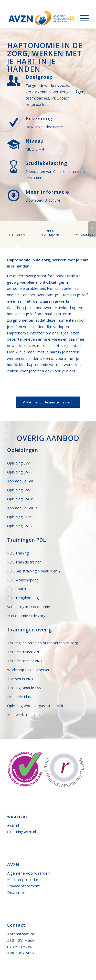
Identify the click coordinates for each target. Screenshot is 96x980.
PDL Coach (17, 589)
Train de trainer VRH (24, 652)
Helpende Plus (19, 697)
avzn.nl (13, 825)
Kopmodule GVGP (22, 508)
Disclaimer (16, 892)
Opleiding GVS (19, 490)
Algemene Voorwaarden (28, 873)
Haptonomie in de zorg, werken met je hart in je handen (45, 57)
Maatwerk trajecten (23, 715)
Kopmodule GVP (21, 481)
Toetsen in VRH (20, 679)
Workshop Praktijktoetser (28, 670)
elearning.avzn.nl (22, 831)
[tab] (17, 238)
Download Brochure (43, 200)
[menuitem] (70, 18)
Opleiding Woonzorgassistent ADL (36, 706)
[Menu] (82, 18)
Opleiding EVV (18, 463)
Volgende (92, 229)
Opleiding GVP (19, 472)
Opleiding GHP (19, 517)
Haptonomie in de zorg (26, 616)
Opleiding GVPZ (20, 526)
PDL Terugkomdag (23, 598)
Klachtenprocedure (24, 879)
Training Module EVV (24, 688)
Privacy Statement (23, 886)
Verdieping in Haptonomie (29, 607)
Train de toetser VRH (24, 661)
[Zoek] (70, 18)
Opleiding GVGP (20, 499)
